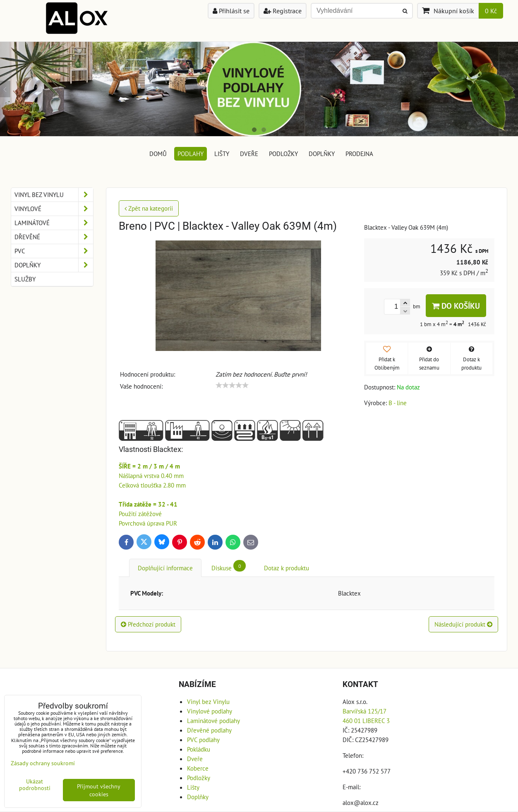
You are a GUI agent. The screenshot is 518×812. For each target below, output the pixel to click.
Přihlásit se (231, 11)
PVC (54, 251)
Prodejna (359, 154)
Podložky (283, 154)
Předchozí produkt (148, 624)
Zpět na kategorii (149, 208)
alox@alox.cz (361, 802)
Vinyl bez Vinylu (54, 195)
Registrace (283, 11)
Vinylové (54, 209)
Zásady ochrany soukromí (43, 763)
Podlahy (191, 154)
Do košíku (456, 306)
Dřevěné (54, 237)
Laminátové (54, 223)
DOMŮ (158, 154)
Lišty (222, 154)
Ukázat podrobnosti (35, 785)
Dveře (249, 154)
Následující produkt (463, 624)
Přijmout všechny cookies (99, 790)
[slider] (232, 385)
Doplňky (322, 154)
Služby (25, 279)
